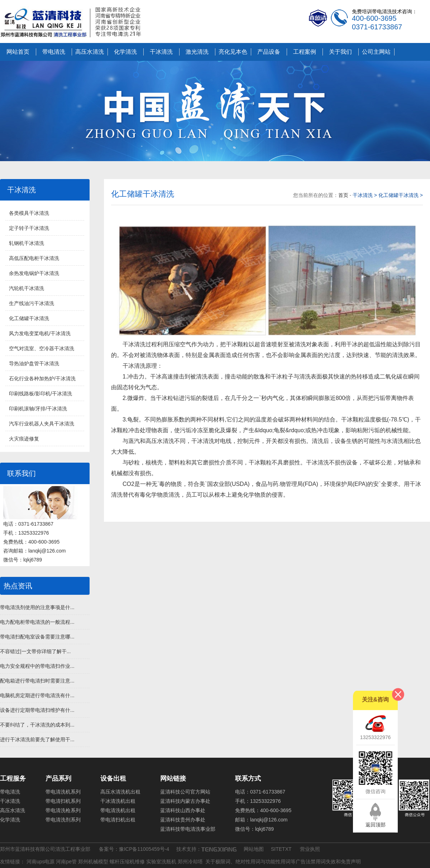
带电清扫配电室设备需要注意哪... (37, 637)
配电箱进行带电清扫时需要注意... (37, 681)
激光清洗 (197, 52)
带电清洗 (54, 52)
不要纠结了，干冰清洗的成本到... (37, 725)
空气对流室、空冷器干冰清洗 (42, 348)
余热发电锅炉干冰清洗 (34, 273)
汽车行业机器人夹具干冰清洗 (42, 424)
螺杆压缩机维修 (127, 862)
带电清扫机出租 (118, 820)
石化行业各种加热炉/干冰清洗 (42, 378)
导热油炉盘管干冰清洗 (34, 363)
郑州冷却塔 (190, 862)
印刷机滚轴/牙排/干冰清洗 (38, 409)
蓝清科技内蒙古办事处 (185, 801)
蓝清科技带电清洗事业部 (188, 829)
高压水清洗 (90, 52)
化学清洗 (125, 52)
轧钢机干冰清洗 (27, 243)
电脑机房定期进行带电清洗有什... (37, 695)
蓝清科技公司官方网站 (185, 792)
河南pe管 (66, 862)
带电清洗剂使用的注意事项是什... (37, 607)
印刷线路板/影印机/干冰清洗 (40, 394)
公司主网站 (376, 52)
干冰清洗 (161, 52)
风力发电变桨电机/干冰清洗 (40, 333)
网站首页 (18, 52)
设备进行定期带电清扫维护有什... (37, 710)
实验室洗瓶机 (161, 862)
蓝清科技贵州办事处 (183, 820)
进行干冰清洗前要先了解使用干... (37, 739)
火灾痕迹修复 (24, 439)
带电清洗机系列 (63, 792)
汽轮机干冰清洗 (27, 288)
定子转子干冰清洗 (29, 228)
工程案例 (305, 52)
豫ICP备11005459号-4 (144, 849)
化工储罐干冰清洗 (29, 318)
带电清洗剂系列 (63, 820)
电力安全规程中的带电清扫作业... (37, 666)
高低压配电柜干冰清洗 (34, 258)
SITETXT (281, 849)
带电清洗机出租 (118, 810)
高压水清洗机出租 (120, 792)
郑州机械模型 (93, 862)
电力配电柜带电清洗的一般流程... (37, 622)
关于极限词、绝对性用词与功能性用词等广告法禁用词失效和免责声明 (283, 862)
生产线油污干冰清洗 (32, 303)
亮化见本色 (233, 52)
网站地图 (254, 849)
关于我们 (340, 52)
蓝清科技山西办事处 (183, 810)
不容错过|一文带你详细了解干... (35, 651)
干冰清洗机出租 (118, 801)
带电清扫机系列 (63, 801)
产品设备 (269, 52)
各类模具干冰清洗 (29, 213)
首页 (344, 195)
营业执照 (310, 849)
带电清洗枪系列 (63, 810)
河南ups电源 (41, 862)
